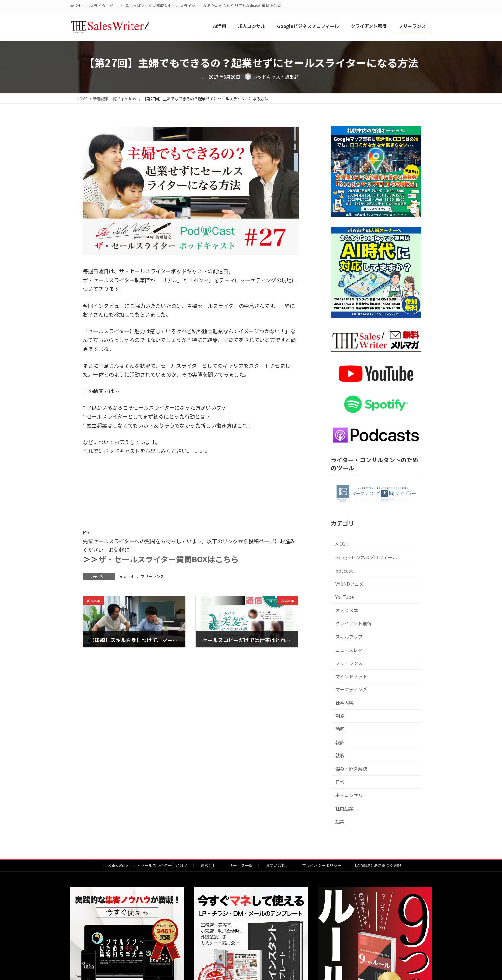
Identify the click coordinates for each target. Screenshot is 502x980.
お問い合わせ (277, 865)
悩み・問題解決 (351, 769)
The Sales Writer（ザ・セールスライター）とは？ (144, 865)
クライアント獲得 (353, 624)
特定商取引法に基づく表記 (378, 865)
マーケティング (351, 690)
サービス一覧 (241, 865)
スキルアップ (349, 637)
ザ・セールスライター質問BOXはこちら (168, 559)
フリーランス (152, 576)
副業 (340, 716)
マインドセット (351, 676)
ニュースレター (351, 650)
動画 (340, 729)
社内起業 (344, 808)
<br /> (132, 488)
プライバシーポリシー (322, 865)
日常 (340, 782)
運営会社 (208, 865)
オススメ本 (347, 610)
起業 (340, 822)
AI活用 (342, 544)
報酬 (340, 742)
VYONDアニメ (349, 584)
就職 (340, 756)
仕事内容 (344, 703)
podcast (126, 576)
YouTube (345, 597)
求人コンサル (349, 795)
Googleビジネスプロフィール (366, 558)
